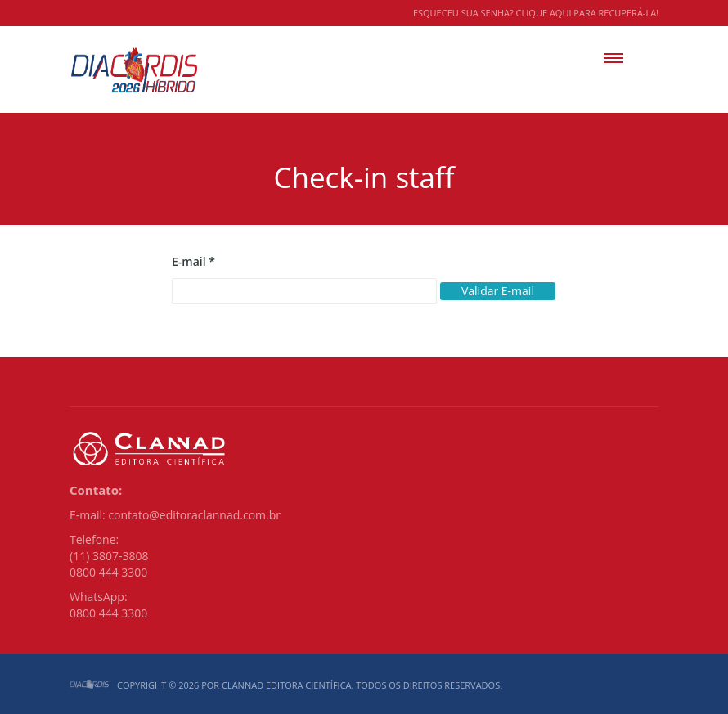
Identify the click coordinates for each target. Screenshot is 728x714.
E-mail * (193, 261)
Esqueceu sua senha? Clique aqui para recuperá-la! (536, 13)
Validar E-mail (498, 291)
